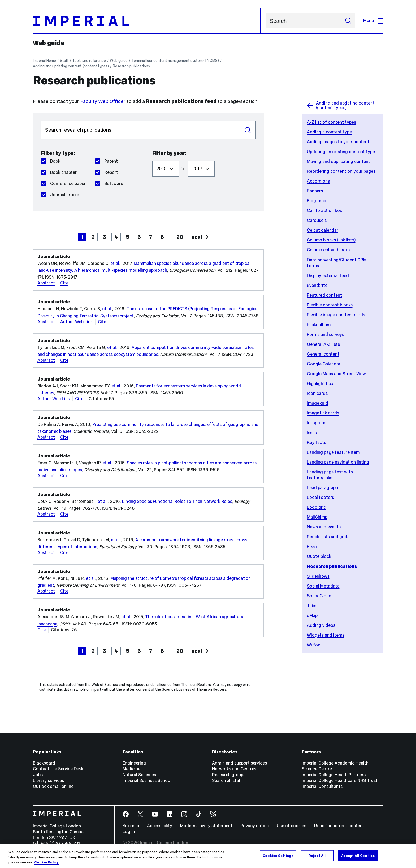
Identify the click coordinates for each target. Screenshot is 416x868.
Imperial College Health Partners (334, 775)
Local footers (320, 497)
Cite (64, 283)
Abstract (46, 283)
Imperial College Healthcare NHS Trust (340, 781)
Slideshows (318, 576)
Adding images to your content (338, 142)
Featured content (324, 295)
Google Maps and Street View (336, 374)
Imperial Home (44, 61)
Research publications (131, 66)
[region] (208, 856)
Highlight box (320, 384)
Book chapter (59, 172)
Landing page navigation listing (338, 462)
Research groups (229, 775)
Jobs (38, 775)
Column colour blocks (328, 250)
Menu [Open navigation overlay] (373, 21)
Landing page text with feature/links (330, 475)
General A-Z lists (323, 344)
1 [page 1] (82, 237)
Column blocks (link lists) (331, 240)
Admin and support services (239, 763)
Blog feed (317, 201)
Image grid (318, 403)
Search (266, 21)
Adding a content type (329, 132)
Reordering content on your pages (341, 171)
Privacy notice (255, 826)
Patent (106, 161)
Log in (129, 832)
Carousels (317, 220)
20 (180, 237)
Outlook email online (53, 786)
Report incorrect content (339, 826)
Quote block (319, 556)
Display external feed (328, 276)
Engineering (134, 763)
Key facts (317, 442)
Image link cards (323, 413)
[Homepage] (147, 21)
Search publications (41, 121)
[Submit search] (348, 21)
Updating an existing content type (341, 152)
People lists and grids (328, 537)
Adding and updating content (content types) (71, 66)
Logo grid (317, 507)
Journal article (60, 195)
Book (51, 161)
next (197, 237)
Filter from (152, 158)
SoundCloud (319, 596)
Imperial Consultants (322, 786)
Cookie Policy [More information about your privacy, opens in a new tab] (46, 862)
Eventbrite (317, 285)
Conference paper (63, 183)
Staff (64, 61)
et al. (115, 263)
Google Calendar (324, 364)
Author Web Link (76, 322)
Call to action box (324, 211)
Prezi (312, 547)
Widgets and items (326, 635)
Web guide (49, 43)
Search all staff (227, 781)
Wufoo (314, 645)
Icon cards (317, 393)
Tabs (312, 606)
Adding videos (321, 625)
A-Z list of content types (331, 122)
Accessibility (160, 826)
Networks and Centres (234, 769)
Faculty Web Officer (103, 101)
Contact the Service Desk (58, 769)
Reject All (317, 856)
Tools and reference (89, 61)
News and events (324, 527)
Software (109, 183)
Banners (315, 191)
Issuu (312, 433)
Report (107, 172)
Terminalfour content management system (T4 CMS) (175, 61)
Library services (48, 781)
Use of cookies (291, 826)
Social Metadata (323, 586)
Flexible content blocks (330, 305)
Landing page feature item (333, 452)
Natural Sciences (139, 775)
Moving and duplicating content (339, 161)
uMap (312, 616)
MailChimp (317, 517)
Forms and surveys (326, 334)
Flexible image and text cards (336, 315)
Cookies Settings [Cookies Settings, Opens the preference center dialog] (278, 856)
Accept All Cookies (358, 856)
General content (323, 354)
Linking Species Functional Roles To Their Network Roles (177, 501)
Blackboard (44, 763)
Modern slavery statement (206, 826)
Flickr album (319, 325)
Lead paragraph (322, 488)
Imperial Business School (147, 781)
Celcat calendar (323, 230)
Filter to (188, 158)
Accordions (318, 181)
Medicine (131, 769)
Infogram (316, 423)
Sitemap (131, 826)
